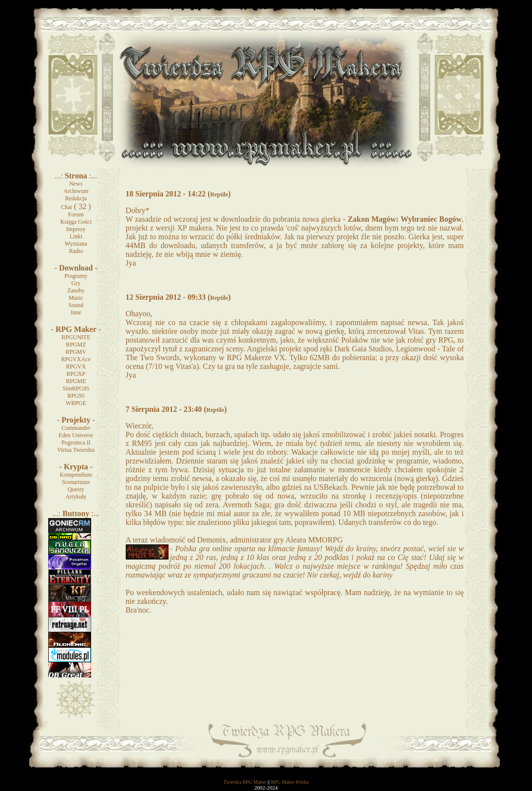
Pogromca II (76, 443)
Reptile (219, 194)
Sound (76, 305)
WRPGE (76, 403)
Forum (76, 214)
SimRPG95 (76, 388)
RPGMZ (76, 345)
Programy (76, 276)
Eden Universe (76, 435)
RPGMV (76, 352)
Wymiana (76, 244)
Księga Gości (76, 222)
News (76, 184)
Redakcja (76, 198)
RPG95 (76, 396)
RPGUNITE (76, 337)
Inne (76, 312)
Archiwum (76, 191)
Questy (76, 489)
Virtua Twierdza (76, 450)
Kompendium (76, 475)
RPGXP (76, 374)
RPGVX (76, 367)
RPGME (76, 381)
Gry (76, 283)
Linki (76, 236)
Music (76, 298)
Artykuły (76, 497)
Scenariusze (76, 482)
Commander (76, 428)
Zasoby (76, 290)
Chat (66, 207)
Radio (76, 251)
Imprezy (76, 229)
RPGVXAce (76, 359)
